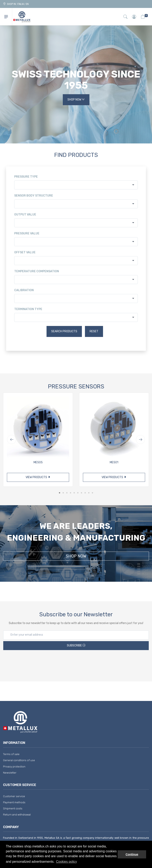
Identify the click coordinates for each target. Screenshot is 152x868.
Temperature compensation (37, 271)
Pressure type (26, 177)
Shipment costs (13, 808)
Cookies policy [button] (67, 862)
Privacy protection (14, 767)
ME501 (114, 462)
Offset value (25, 252)
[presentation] (76, 663)
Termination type (28, 309)
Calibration (24, 290)
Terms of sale (11, 754)
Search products (64, 331)
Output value (25, 215)
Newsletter (10, 773)
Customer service (14, 796)
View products (38, 477)
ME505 (38, 462)
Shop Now (76, 100)
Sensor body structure (34, 196)
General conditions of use (19, 760)
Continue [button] (132, 854)
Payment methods (14, 802)
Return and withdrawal (17, 815)
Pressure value (27, 233)
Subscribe (76, 646)
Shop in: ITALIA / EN (16, 4)
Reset (94, 331)
